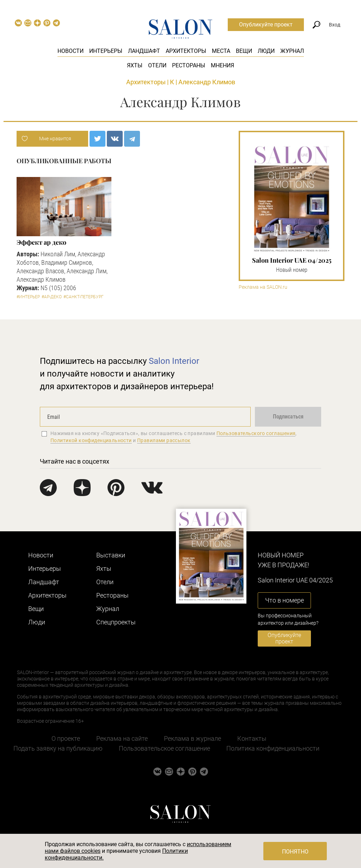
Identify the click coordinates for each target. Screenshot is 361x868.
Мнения (222, 65)
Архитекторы (186, 51)
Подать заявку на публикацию (58, 748)
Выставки (111, 555)
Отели (157, 65)
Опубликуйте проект (266, 25)
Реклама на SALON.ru (263, 287)
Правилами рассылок (164, 440)
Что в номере (284, 600)
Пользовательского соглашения (256, 433)
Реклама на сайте (122, 738)
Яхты (135, 65)
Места (221, 51)
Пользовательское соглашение (164, 748)
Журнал (292, 51)
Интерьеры (106, 51)
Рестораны (189, 65)
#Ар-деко (52, 297)
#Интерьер (28, 297)
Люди (266, 51)
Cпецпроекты (116, 622)
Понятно (295, 852)
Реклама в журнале (192, 738)
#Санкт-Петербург (84, 297)
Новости (71, 51)
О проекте (66, 738)
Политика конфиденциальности (273, 748)
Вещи (244, 51)
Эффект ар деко (41, 242)
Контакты (252, 738)
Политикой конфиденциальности (91, 440)
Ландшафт (144, 51)
